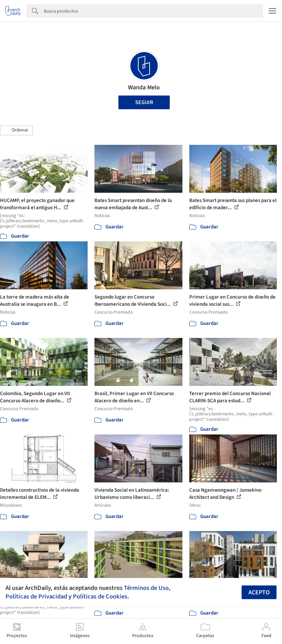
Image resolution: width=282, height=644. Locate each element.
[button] (16, 130)
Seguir (144, 102)
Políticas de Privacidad (36, 596)
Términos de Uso (146, 588)
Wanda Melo (144, 87)
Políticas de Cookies (100, 596)
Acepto (259, 592)
